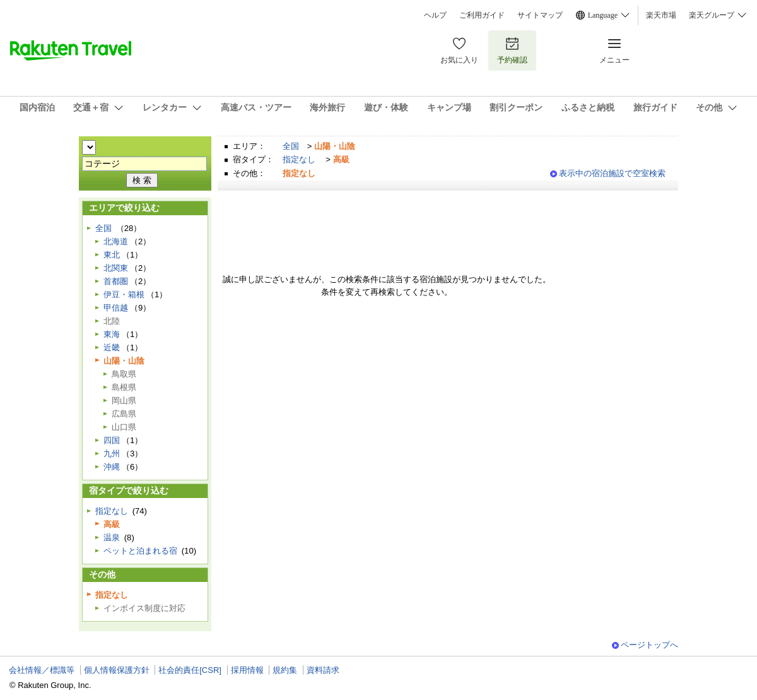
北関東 (116, 268)
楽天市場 (661, 15)
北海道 (116, 241)
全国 (291, 146)
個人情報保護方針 (117, 670)
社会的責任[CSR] (190, 670)
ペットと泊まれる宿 (140, 551)
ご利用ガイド (482, 15)
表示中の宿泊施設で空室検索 (612, 173)
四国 (112, 440)
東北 (112, 255)
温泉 (112, 537)
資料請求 (323, 670)
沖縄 (112, 467)
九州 (112, 454)
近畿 (112, 347)
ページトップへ (649, 645)
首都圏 (116, 281)
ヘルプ (435, 15)
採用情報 (247, 670)
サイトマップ (540, 15)
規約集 (285, 670)
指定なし (299, 159)
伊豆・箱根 (124, 294)
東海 (112, 334)
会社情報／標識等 (42, 670)
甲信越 (116, 308)
